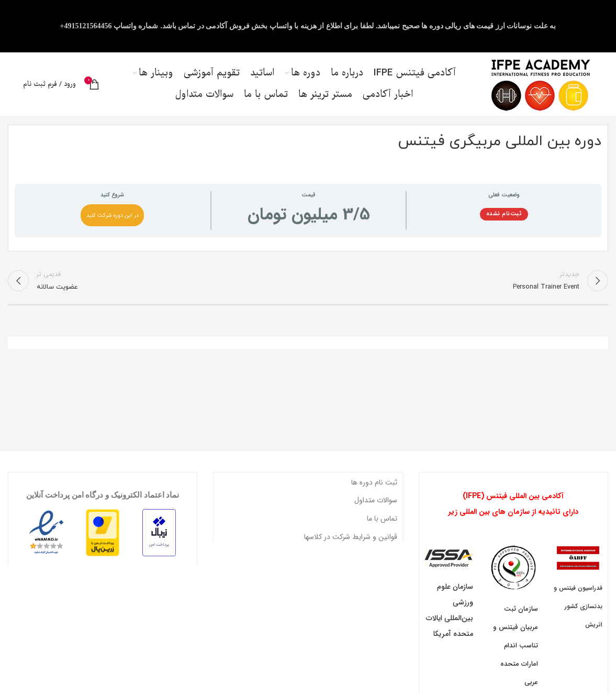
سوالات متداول (376, 505)
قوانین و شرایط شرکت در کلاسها (351, 541)
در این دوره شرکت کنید (113, 219)
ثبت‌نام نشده (504, 218)
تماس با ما (382, 523)
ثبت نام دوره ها (374, 487)
